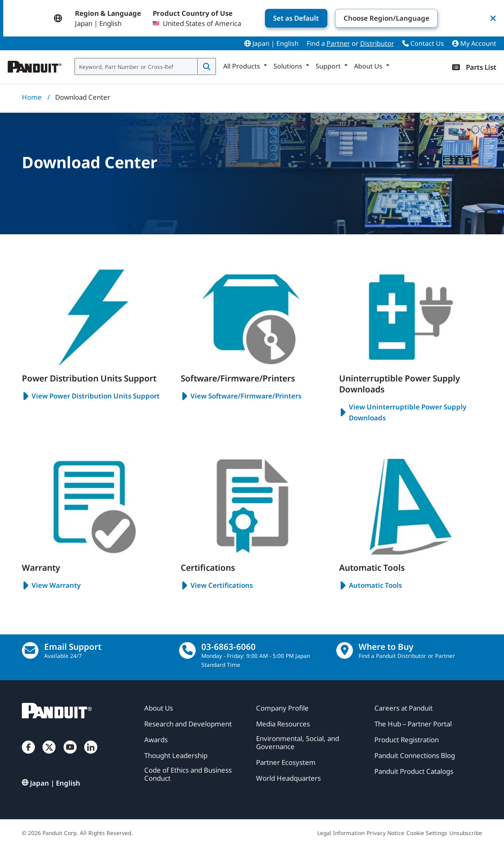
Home (32, 97)
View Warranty (51, 586)
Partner (338, 43)
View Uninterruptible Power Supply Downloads (403, 412)
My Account (474, 43)
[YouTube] (70, 755)
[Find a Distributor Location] (345, 650)
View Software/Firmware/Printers (241, 396)
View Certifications (217, 586)
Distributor (377, 43)
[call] (187, 650)
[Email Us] (30, 650)
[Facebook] (28, 755)
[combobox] (136, 66)
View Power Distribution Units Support (91, 396)
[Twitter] (49, 755)
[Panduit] (35, 65)
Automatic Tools (371, 586)
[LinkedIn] (91, 755)
